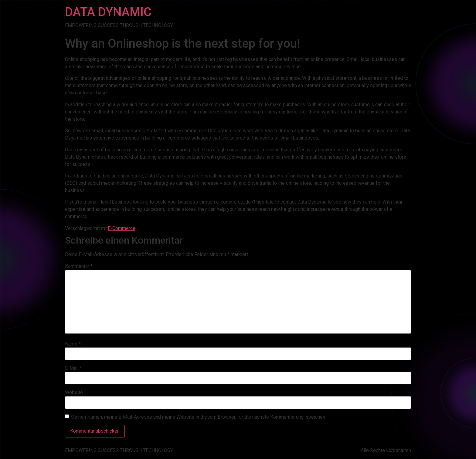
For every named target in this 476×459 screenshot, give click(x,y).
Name (73, 344)
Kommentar (79, 266)
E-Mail (73, 368)
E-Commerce (122, 228)
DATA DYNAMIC (108, 12)
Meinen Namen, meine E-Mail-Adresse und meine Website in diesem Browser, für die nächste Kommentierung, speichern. (199, 417)
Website (74, 393)
